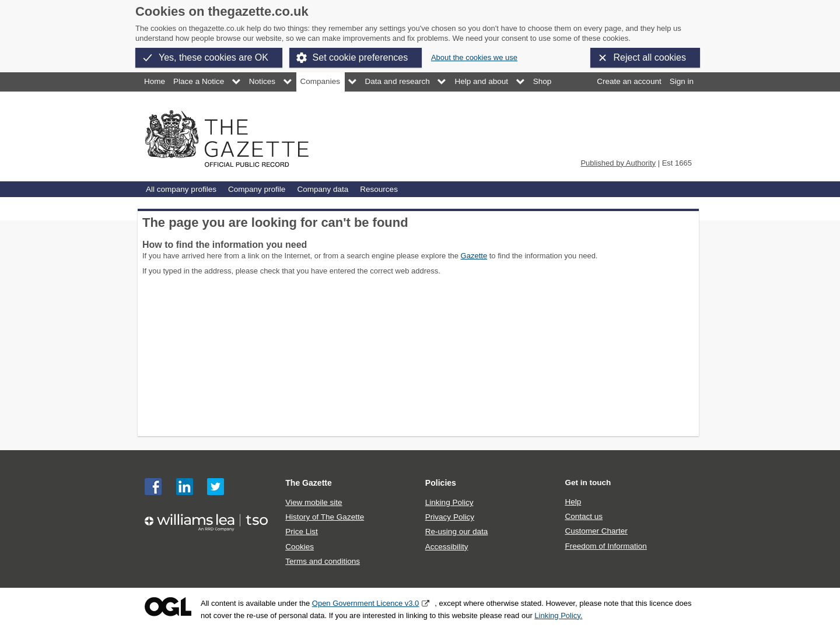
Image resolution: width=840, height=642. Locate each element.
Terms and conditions (323, 561)
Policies (441, 483)
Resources (379, 189)
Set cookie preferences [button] (360, 57)
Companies (320, 81)
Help (573, 502)
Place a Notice (199, 81)
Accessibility (447, 547)
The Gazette (309, 483)
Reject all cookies (650, 57)
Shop (542, 81)
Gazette (474, 256)
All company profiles (181, 189)
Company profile (257, 189)
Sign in (682, 81)
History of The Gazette (325, 517)
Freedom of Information (605, 546)
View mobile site (314, 502)
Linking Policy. (558, 615)
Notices (262, 81)
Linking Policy (449, 502)
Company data (323, 189)
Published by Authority (618, 163)
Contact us (584, 516)
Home (155, 81)
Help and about (481, 81)
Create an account (629, 81)
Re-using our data (456, 532)
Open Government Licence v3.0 (366, 603)
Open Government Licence (168, 607)
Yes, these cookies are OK (213, 57)
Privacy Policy (450, 517)
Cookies (300, 547)
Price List (302, 532)
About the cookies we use (474, 57)
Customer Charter (596, 531)
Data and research (398, 81)
